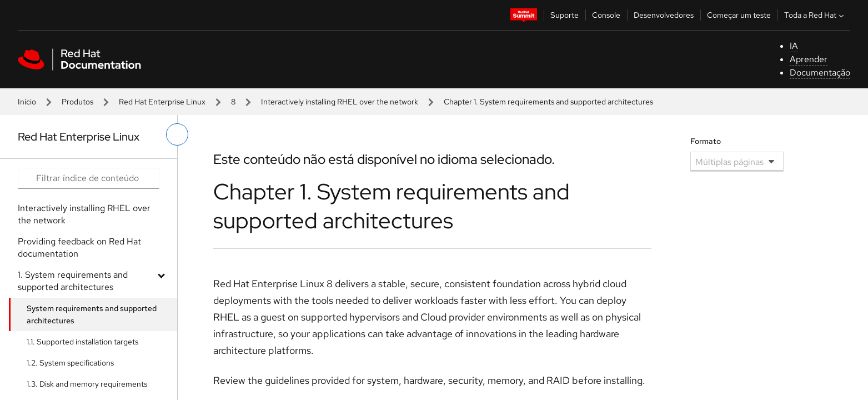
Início (27, 102)
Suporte (565, 15)
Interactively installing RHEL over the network (340, 102)
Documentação (820, 72)
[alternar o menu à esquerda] (177, 134)
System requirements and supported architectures (92, 314)
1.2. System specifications (70, 363)
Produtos (77, 102)
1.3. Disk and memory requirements (87, 384)
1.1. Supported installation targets (82, 342)
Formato (706, 141)
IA (794, 46)
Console (606, 15)
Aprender (809, 59)
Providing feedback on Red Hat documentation (79, 247)
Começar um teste (739, 15)
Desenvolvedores (664, 15)
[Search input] (89, 178)
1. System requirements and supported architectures (73, 281)
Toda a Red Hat (815, 15)
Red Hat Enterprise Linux (162, 102)
